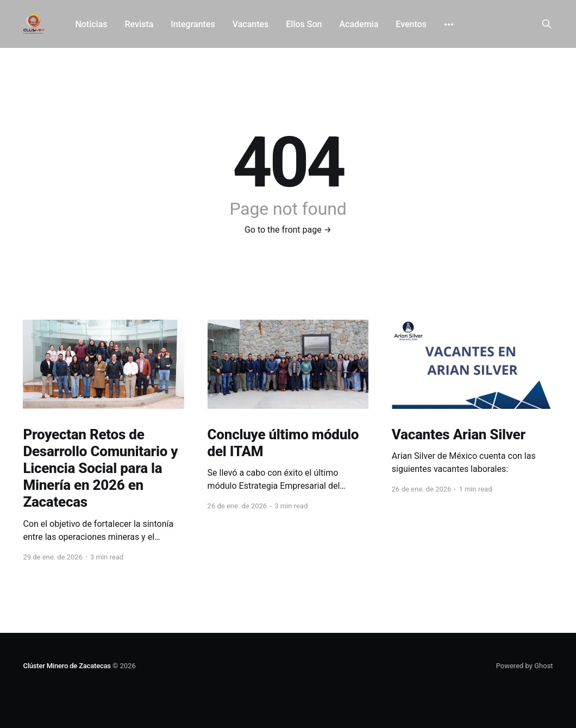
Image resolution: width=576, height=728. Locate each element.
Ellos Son (304, 24)
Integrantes (193, 24)
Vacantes (251, 24)
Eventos (411, 24)
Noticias (91, 24)
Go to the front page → (288, 230)
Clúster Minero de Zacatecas (67, 666)
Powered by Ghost (525, 666)
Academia (359, 24)
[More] (449, 24)
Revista (139, 24)
